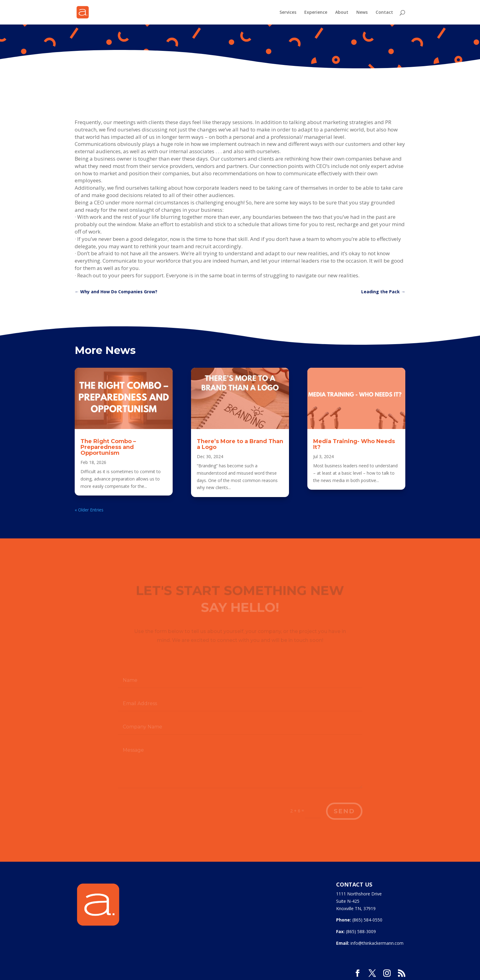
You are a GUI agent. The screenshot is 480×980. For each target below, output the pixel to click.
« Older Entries (89, 510)
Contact (384, 13)
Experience (316, 13)
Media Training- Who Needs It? (354, 444)
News (362, 13)
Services (288, 13)
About (342, 13)
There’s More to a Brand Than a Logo (240, 444)
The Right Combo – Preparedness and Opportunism (108, 447)
